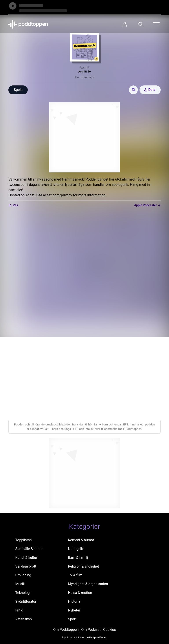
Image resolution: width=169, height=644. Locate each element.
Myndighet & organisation (88, 584)
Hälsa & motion (80, 593)
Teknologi (23, 593)
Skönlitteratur (26, 601)
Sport (72, 619)
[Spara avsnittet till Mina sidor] (133, 90)
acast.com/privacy (57, 195)
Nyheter (74, 610)
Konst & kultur (26, 558)
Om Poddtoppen (66, 630)
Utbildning (23, 575)
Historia (74, 601)
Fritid (19, 610)
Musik (20, 584)
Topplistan (24, 540)
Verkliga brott (26, 566)
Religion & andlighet (84, 566)
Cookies (109, 630)
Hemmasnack (85, 77)
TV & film (75, 575)
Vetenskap (24, 619)
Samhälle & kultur (29, 549)
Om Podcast (91, 630)
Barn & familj (78, 558)
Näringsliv (76, 549)
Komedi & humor (81, 540)
